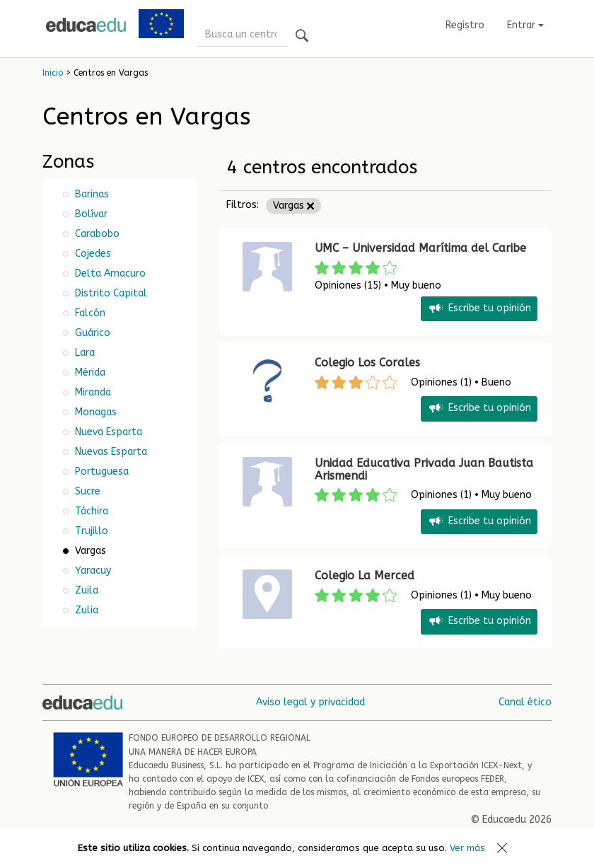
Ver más (467, 848)
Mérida (89, 372)
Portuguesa (100, 471)
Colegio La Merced (365, 575)
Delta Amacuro (109, 273)
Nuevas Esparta (110, 452)
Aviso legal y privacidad (310, 702)
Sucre (86, 491)
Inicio (53, 73)
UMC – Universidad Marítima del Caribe (420, 248)
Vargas (293, 206)
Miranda (92, 392)
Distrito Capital (110, 293)
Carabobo (96, 234)
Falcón (89, 313)
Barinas (91, 194)
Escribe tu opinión (479, 309)
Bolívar (90, 214)
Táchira (90, 511)
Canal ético (525, 702)
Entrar (525, 25)
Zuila (85, 590)
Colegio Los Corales (367, 363)
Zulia (85, 610)
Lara (83, 353)
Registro (465, 25)
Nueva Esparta (107, 432)
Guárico (91, 333)
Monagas (94, 412)
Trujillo (90, 531)
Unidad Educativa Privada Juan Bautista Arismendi (424, 469)
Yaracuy (92, 571)
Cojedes (92, 254)
